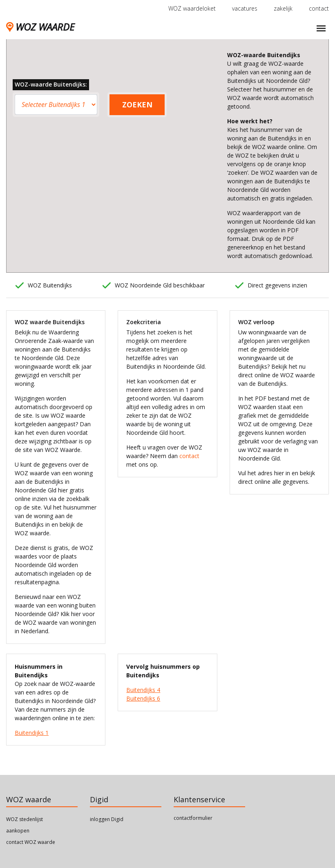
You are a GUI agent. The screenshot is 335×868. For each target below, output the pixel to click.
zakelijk (283, 8)
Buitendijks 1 (32, 733)
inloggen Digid (107, 819)
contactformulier (193, 818)
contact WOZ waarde (31, 842)
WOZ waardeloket (192, 8)
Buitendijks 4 (143, 690)
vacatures (245, 8)
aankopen (18, 831)
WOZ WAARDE (40, 27)
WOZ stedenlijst (25, 819)
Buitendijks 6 (143, 698)
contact (319, 8)
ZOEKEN (137, 105)
